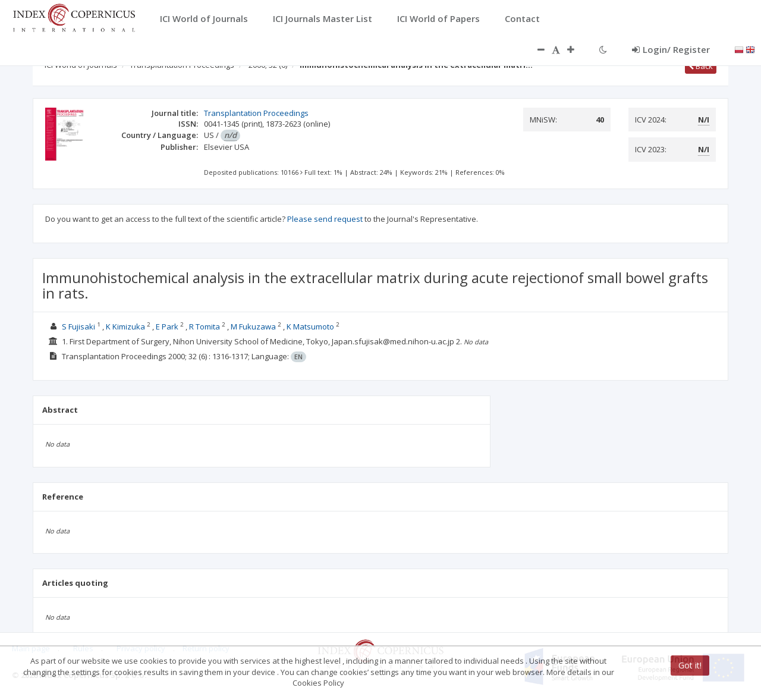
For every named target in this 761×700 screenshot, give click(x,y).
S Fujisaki (78, 327)
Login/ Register (671, 49)
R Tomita (205, 327)
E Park (167, 327)
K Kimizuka (125, 327)
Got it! (690, 665)
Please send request (325, 219)
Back (701, 66)
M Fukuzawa (253, 327)
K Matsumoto (310, 327)
